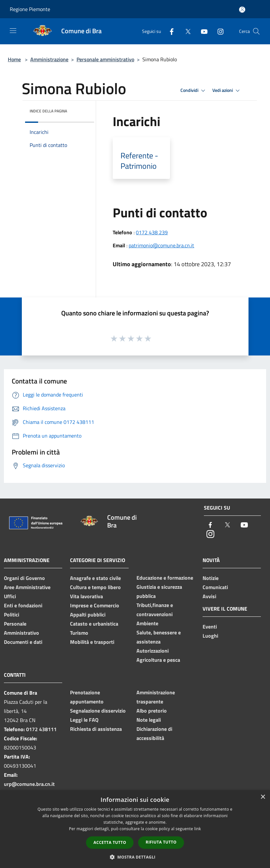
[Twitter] (185, 31)
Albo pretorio (152, 711)
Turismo (79, 633)
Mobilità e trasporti (92, 642)
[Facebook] (169, 31)
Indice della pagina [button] (48, 111)
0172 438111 (41, 729)
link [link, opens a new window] (198, 829)
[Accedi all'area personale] (242, 10)
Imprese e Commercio (95, 605)
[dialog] (135, 829)
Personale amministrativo (105, 59)
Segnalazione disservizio (98, 711)
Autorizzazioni (153, 651)
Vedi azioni (227, 91)
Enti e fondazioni (23, 605)
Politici (12, 615)
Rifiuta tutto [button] (161, 842)
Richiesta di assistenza (96, 729)
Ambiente (147, 623)
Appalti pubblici (88, 615)
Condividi (194, 91)
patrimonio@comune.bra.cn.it (161, 245)
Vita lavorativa (86, 596)
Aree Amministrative (27, 587)
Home (14, 59)
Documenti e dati (23, 642)
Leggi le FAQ (84, 720)
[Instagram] (218, 31)
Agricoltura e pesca (158, 660)
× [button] (263, 797)
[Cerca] (256, 31)
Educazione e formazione (165, 578)
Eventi (210, 627)
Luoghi (210, 636)
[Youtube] (202, 31)
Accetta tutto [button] (110, 842)
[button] (135, 857)
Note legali (149, 720)
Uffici (10, 596)
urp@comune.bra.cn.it (29, 784)
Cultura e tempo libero (95, 587)
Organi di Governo (24, 578)
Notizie (211, 578)
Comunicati (215, 587)
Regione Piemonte (30, 9)
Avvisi (209, 596)
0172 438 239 (152, 232)
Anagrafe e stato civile (95, 578)
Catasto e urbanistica (94, 624)
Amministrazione (49, 59)
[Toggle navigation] (13, 31)
